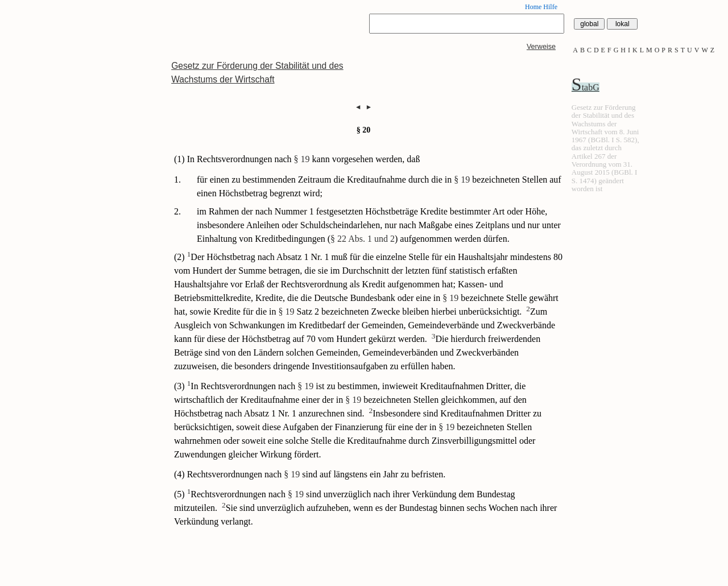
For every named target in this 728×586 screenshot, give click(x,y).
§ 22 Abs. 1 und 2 (363, 239)
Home (533, 7)
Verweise (541, 47)
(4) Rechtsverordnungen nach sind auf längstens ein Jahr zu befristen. (310, 474)
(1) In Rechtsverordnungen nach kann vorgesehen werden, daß (297, 159)
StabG (586, 87)
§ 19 (302, 159)
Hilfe (550, 7)
